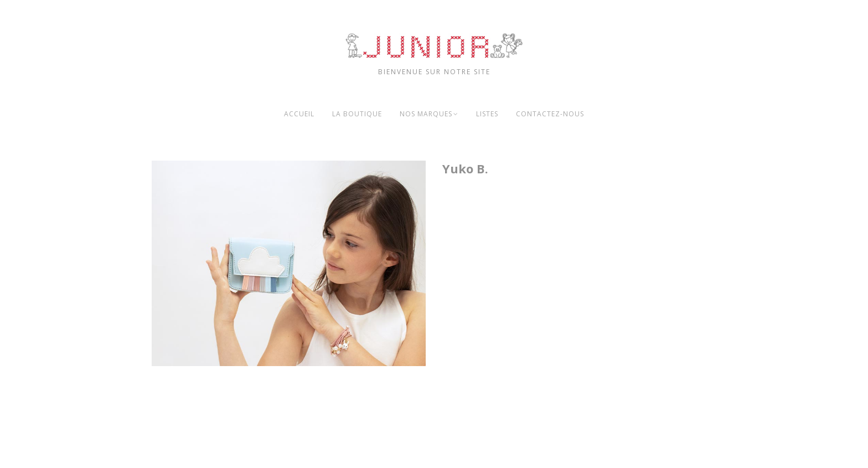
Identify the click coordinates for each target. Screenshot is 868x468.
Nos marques (426, 114)
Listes (487, 114)
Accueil (299, 114)
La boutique (357, 114)
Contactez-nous (550, 114)
